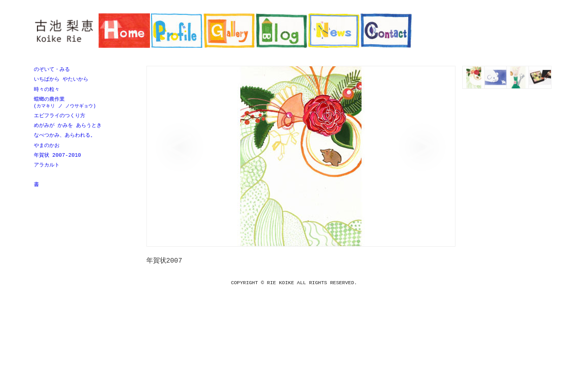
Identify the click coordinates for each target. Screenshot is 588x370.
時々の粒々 (47, 90)
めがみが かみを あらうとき (68, 128)
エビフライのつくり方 (60, 118)
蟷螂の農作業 (83, 105)
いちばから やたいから (61, 80)
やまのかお (47, 150)
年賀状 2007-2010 (58, 160)
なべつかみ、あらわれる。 (65, 139)
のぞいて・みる (52, 69)
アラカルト (47, 170)
